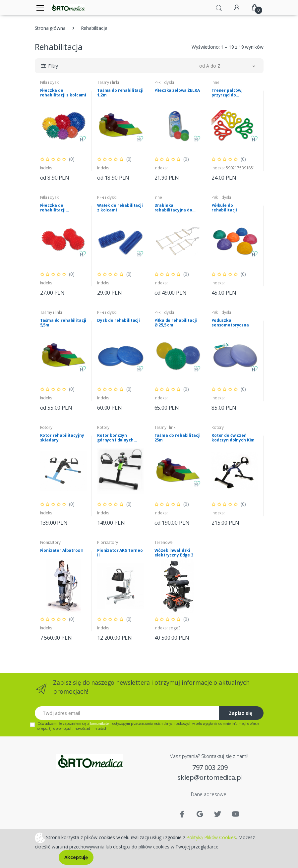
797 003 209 (210, 767)
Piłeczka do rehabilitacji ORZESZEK (53, 208)
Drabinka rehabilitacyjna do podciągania (173, 208)
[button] (219, 7)
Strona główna (50, 28)
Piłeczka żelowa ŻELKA (177, 90)
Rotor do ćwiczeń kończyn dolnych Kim (233, 438)
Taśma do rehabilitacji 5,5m (63, 323)
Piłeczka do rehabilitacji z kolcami (63, 93)
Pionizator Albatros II (62, 550)
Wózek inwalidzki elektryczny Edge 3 (174, 553)
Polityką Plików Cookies (211, 837)
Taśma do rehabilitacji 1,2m (120, 93)
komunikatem (101, 723)
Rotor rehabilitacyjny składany (62, 438)
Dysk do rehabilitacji (119, 320)
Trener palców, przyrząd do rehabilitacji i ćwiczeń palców (234, 93)
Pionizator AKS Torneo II (120, 553)
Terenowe (164, 542)
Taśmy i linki (108, 82)
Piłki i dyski (50, 82)
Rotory (46, 427)
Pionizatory (50, 542)
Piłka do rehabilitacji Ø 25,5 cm (176, 323)
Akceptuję (76, 857)
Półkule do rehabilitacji (224, 208)
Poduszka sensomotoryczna (230, 323)
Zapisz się (240, 713)
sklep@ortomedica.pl (210, 777)
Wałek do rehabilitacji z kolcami (120, 208)
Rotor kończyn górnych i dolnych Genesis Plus (115, 438)
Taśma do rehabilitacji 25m (178, 438)
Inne (215, 82)
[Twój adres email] (127, 713)
